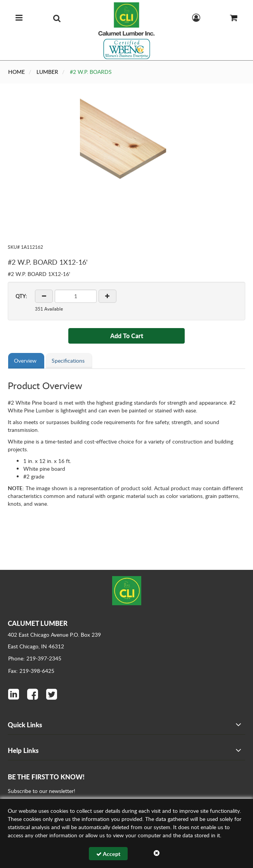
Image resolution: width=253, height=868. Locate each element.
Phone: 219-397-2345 (35, 658)
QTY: (21, 296)
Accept (108, 854)
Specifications (68, 361)
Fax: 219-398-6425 (31, 671)
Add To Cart (127, 336)
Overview (25, 361)
